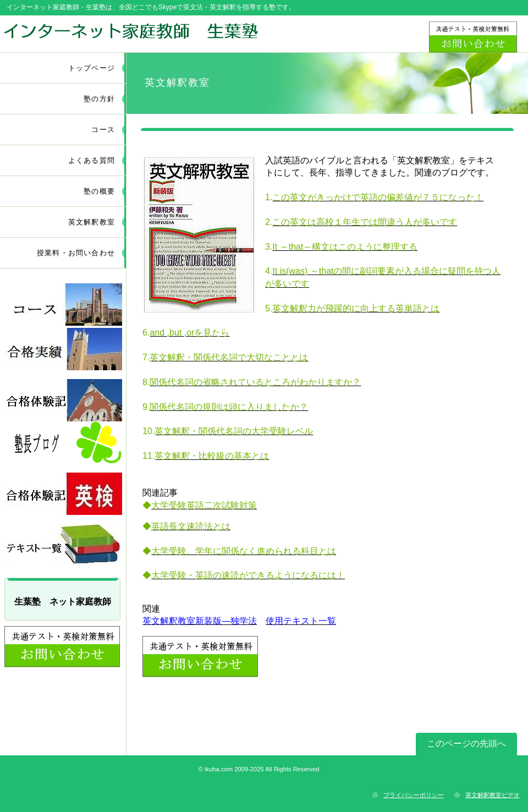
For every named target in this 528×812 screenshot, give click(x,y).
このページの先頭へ (466, 744)
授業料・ (76, 253)
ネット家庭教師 (131, 34)
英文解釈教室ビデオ (493, 795)
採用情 (63, 349)
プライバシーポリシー (414, 795)
